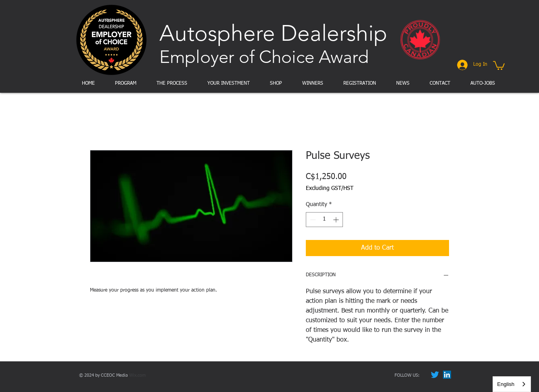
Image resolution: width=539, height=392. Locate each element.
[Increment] (337, 220)
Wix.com (137, 375)
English (506, 384)
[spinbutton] (324, 220)
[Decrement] (312, 220)
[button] (499, 65)
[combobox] (512, 384)
